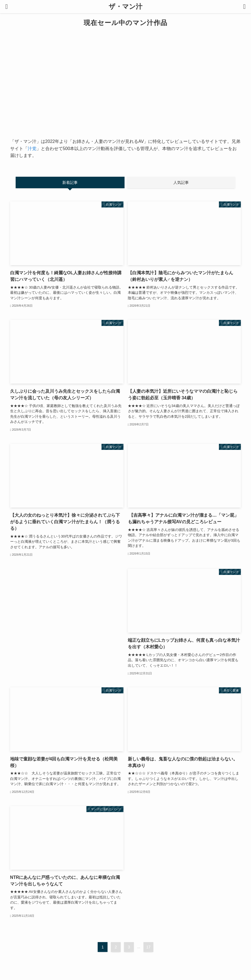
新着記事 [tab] (70, 182)
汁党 (32, 149)
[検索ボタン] (244, 7)
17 (148, 947)
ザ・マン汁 (125, 7)
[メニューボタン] (7, 7)
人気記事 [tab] (181, 182)
